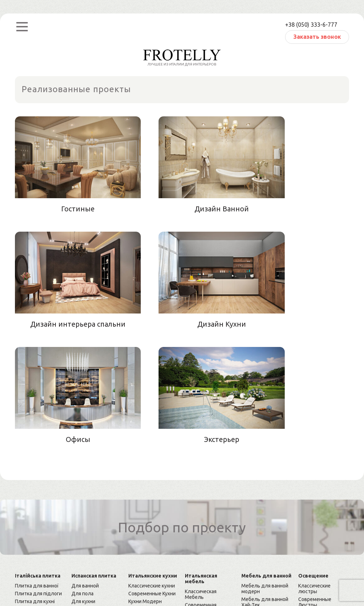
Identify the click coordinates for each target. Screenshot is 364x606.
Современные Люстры (315, 486)
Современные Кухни (152, 478)
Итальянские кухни (153, 460)
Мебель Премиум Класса (205, 521)
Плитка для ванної (37, 470)
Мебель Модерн (204, 503)
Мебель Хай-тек (204, 511)
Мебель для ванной (266, 460)
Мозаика (25, 494)
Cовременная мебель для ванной (267, 527)
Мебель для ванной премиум (265, 500)
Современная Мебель (201, 492)
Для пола (82, 478)
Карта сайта (29, 579)
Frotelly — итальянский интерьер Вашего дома (71, 566)
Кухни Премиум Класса (146, 504)
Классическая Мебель (201, 479)
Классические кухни (152, 470)
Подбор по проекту (182, 412)
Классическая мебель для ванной (267, 513)
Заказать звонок (317, 37)
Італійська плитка (38, 460)
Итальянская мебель (201, 463)
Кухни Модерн (145, 486)
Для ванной (85, 470)
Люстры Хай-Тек (317, 497)
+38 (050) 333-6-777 (311, 25)
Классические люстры (314, 473)
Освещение (313, 460)
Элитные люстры (319, 505)
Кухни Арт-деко (147, 494)
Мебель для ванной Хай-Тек (265, 486)
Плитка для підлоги (38, 478)
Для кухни (83, 486)
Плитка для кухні (35, 486)
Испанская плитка (94, 460)
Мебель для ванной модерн (265, 473)
